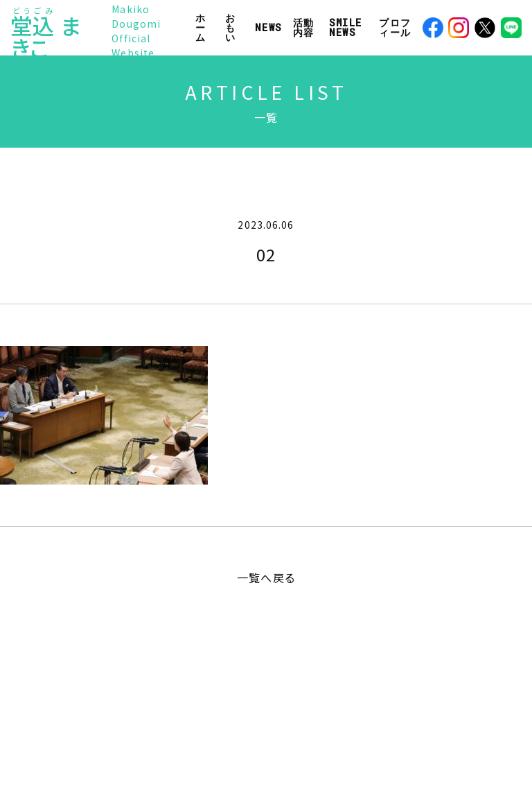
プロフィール (395, 27)
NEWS (269, 27)
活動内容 (304, 27)
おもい (230, 27)
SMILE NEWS (346, 27)
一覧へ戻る (266, 577)
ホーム (201, 27)
